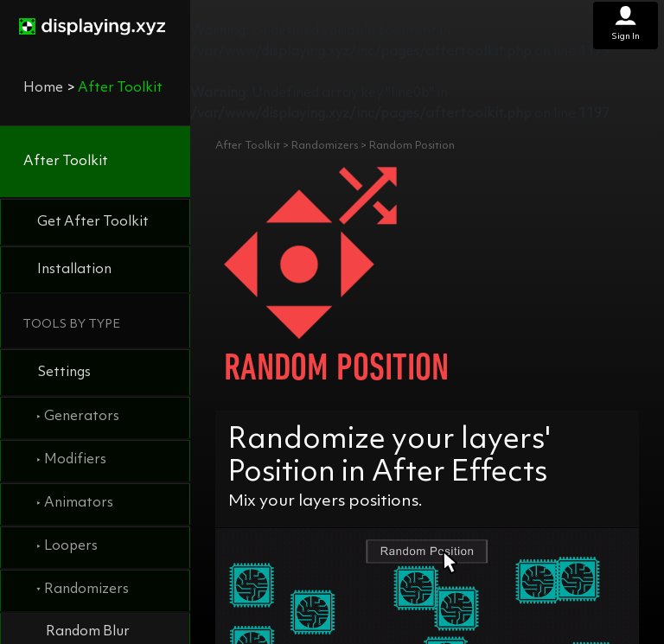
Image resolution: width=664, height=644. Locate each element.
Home (43, 88)
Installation (74, 270)
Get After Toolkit (93, 222)
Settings (64, 373)
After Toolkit (66, 162)
